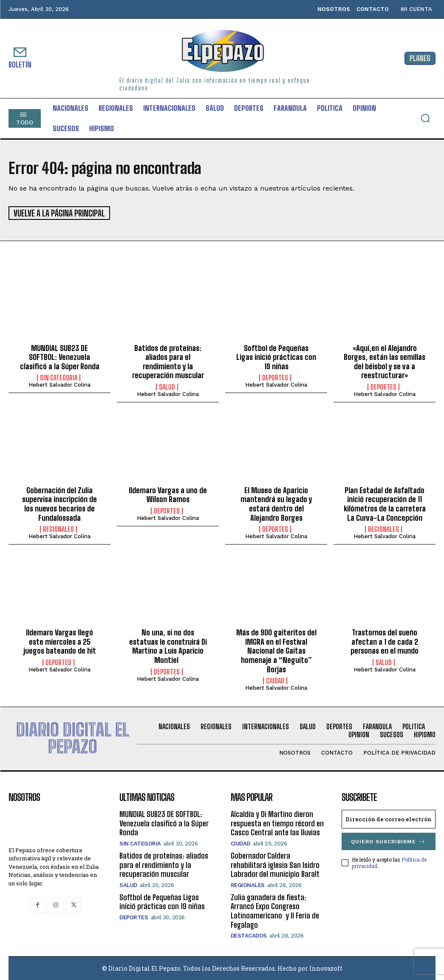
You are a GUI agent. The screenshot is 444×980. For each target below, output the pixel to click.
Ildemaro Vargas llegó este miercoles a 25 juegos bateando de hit (60, 641)
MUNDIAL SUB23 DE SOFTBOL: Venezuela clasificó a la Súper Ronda (60, 356)
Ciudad (275, 680)
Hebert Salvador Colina (59, 384)
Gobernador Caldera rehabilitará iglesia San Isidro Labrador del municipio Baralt (275, 864)
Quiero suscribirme (388, 841)
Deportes (275, 377)
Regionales (58, 529)
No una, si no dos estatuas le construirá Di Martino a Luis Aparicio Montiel (168, 646)
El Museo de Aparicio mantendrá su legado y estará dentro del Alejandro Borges (276, 503)
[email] (389, 819)
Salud (167, 386)
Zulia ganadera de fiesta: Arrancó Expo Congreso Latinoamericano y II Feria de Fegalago (275, 910)
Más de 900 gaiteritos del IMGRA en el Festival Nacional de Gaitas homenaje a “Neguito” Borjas (276, 650)
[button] (425, 118)
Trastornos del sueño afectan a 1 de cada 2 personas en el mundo (385, 641)
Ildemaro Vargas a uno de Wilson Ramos (168, 494)
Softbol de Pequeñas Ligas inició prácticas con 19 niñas (276, 356)
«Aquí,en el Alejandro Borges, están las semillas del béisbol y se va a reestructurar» (385, 361)
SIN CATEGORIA (59, 377)
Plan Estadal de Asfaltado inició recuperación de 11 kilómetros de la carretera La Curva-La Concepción (385, 503)
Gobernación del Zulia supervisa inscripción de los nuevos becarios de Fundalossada (59, 503)
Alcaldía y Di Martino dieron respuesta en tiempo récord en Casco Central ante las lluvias (277, 823)
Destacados (249, 935)
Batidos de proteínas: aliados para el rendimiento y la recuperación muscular (168, 361)
